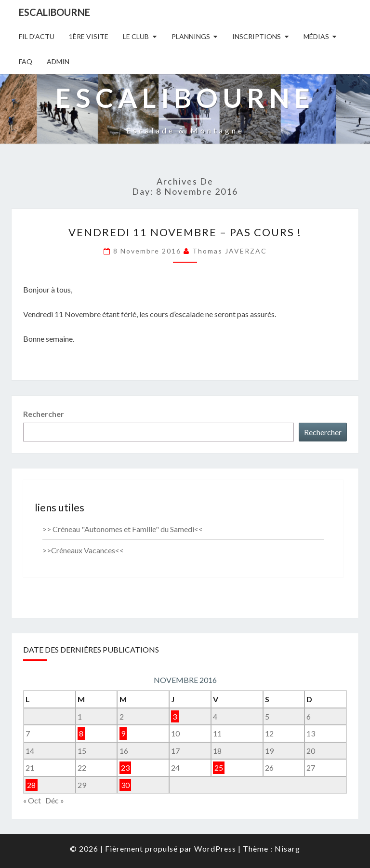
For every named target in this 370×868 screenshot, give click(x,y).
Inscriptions (257, 36)
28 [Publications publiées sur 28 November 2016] (31, 785)
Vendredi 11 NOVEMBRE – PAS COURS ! (185, 232)
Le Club (136, 36)
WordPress (215, 848)
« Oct (32, 800)
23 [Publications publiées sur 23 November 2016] (125, 768)
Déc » (55, 800)
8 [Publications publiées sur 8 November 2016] (81, 733)
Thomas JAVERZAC (230, 251)
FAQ (26, 61)
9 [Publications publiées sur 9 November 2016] (123, 733)
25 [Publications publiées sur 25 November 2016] (219, 768)
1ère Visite (89, 36)
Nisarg (287, 848)
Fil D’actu (37, 36)
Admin (58, 61)
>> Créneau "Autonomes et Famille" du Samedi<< (123, 529)
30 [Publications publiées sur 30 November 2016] (125, 785)
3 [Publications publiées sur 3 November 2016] (175, 716)
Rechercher (44, 414)
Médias (316, 36)
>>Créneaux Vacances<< (83, 550)
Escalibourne (54, 12)
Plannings (191, 36)
